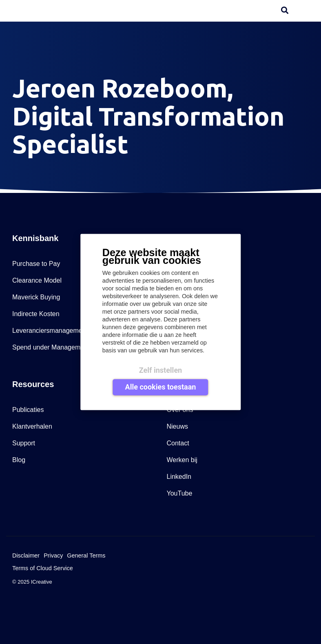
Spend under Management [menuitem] (51, 347)
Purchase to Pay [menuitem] (36, 264)
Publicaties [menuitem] (28, 410)
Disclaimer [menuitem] (26, 555)
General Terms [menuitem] (86, 555)
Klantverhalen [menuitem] (32, 426)
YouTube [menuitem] (180, 493)
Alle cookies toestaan (161, 386)
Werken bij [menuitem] (182, 460)
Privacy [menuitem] (53, 555)
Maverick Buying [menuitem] (36, 297)
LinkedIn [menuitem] (179, 477)
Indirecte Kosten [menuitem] (36, 314)
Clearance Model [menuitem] (37, 280)
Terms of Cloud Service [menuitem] (43, 568)
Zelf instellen (160, 370)
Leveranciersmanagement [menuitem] (50, 331)
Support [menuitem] (24, 443)
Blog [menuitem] (19, 460)
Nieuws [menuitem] (177, 426)
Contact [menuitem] (178, 443)
